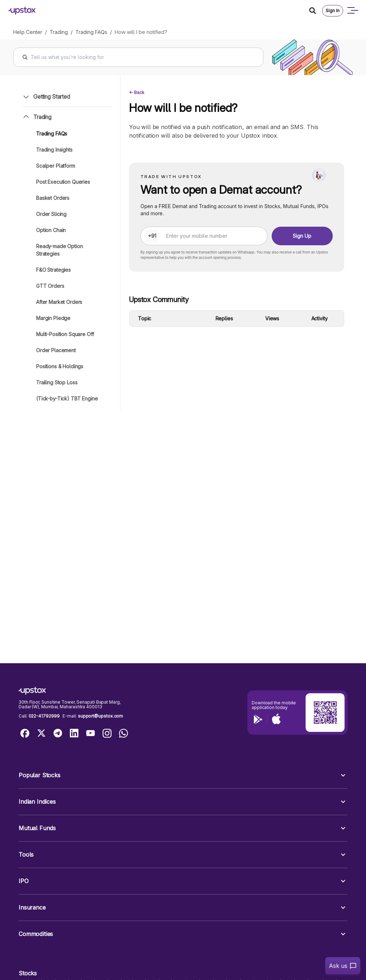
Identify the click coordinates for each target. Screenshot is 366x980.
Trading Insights (54, 150)
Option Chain (51, 230)
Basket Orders (53, 198)
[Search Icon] (316, 11)
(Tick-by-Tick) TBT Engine (67, 398)
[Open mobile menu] (352, 11)
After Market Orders (59, 302)
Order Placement (56, 350)
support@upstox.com (100, 716)
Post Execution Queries (63, 182)
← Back (137, 92)
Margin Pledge (53, 318)
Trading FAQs (91, 32)
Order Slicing (51, 214)
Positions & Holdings (60, 366)
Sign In (333, 11)
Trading (59, 32)
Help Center (28, 32)
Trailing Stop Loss (57, 382)
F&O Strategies (53, 270)
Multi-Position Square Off (65, 334)
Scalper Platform (56, 166)
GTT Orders (50, 286)
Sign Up (302, 236)
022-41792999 (44, 716)
